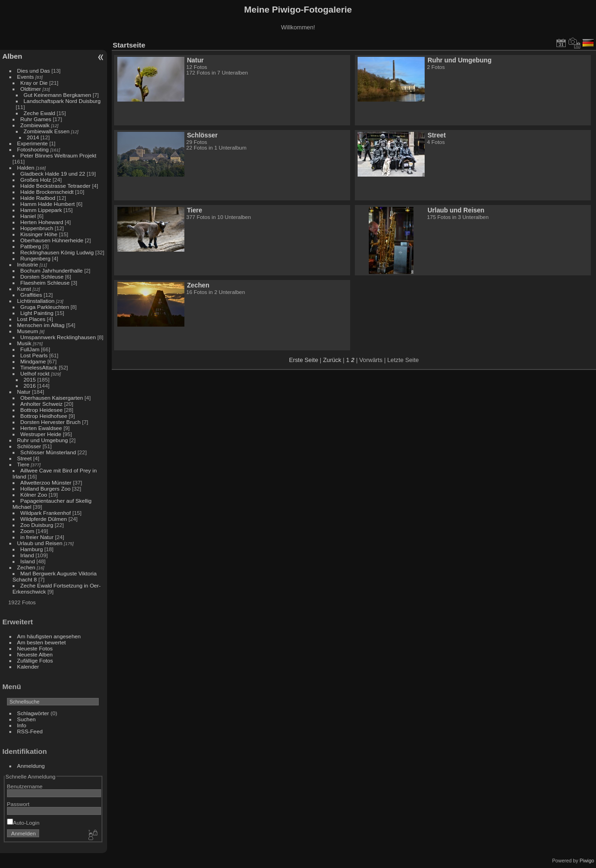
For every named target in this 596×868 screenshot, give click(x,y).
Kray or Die (34, 83)
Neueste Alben (35, 654)
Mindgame (33, 361)
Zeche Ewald (40, 113)
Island (28, 561)
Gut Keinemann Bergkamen (58, 95)
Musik (24, 343)
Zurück (332, 360)
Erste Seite (304, 360)
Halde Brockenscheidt (47, 192)
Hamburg (32, 549)
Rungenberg (36, 258)
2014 (33, 137)
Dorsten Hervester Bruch (51, 422)
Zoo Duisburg (37, 525)
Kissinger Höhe (39, 234)
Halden (26, 167)
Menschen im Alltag (41, 325)
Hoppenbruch (37, 228)
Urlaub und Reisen (40, 543)
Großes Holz (36, 180)
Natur (24, 392)
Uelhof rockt (35, 373)
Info (22, 725)
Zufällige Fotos (35, 660)
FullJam (30, 349)
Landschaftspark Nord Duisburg (62, 101)
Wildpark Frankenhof (46, 513)
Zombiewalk (35, 125)
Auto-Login (23, 823)
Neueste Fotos (35, 648)
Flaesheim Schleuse (45, 283)
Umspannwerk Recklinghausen (58, 337)
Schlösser (29, 446)
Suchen (27, 719)
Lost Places (31, 319)
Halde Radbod (38, 198)
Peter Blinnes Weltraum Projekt (58, 155)
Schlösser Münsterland (48, 452)
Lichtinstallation (36, 301)
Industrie (28, 264)
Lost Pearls (34, 355)
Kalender (28, 666)
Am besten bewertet (42, 642)
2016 (30, 386)
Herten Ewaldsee (41, 428)
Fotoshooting (33, 149)
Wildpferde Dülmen (44, 519)
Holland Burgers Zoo (46, 489)
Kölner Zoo (34, 495)
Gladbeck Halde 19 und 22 (53, 174)
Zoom (27, 531)
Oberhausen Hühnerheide (52, 240)
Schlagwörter (33, 713)
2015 (30, 379)
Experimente (33, 143)
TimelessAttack (39, 367)
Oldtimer (31, 89)
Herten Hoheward (42, 222)
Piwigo (587, 861)
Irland (27, 555)
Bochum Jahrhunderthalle (52, 270)
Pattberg (31, 246)
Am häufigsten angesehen (49, 636)
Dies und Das (34, 71)
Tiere (23, 464)
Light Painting (37, 313)
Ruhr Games (36, 119)
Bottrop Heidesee (42, 410)
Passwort (18, 804)
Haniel (28, 216)
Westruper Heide (41, 434)
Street (24, 458)
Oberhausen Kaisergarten (52, 398)
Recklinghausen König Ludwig (57, 252)
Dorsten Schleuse (42, 277)
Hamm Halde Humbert (48, 204)
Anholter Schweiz (42, 404)
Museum (28, 331)
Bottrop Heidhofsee (44, 416)
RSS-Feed (30, 731)
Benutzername (25, 786)
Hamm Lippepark (41, 210)
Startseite (129, 45)
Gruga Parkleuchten (45, 307)
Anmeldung (31, 766)
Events (26, 77)
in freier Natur (37, 537)
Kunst (24, 289)
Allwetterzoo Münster (46, 482)
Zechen (26, 567)
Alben (12, 56)
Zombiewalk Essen (47, 131)
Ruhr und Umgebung (43, 440)
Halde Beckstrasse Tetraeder (56, 186)
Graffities (31, 295)
